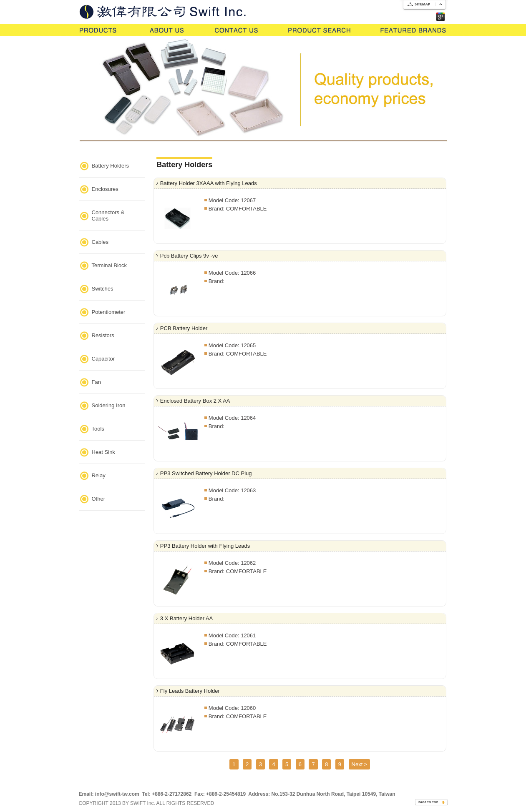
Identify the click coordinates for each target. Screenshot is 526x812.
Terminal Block (109, 265)
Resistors (103, 335)
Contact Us (236, 30)
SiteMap (423, 6)
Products (100, 30)
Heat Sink (103, 452)
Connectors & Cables (108, 216)
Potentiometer (109, 312)
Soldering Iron (109, 405)
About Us (167, 30)
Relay (99, 475)
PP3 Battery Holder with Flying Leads (205, 546)
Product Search (319, 30)
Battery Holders (111, 166)
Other (99, 499)
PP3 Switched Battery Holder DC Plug (206, 473)
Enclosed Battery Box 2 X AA (195, 401)
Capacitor (103, 359)
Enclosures (105, 189)
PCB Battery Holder (184, 328)
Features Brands (413, 30)
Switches (103, 289)
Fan (96, 382)
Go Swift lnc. (177, 10)
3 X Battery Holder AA (186, 618)
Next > (360, 764)
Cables (100, 242)
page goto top (431, 802)
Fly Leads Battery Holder (190, 691)
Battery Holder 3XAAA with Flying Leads (209, 183)
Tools (98, 429)
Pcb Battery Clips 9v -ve (189, 256)
